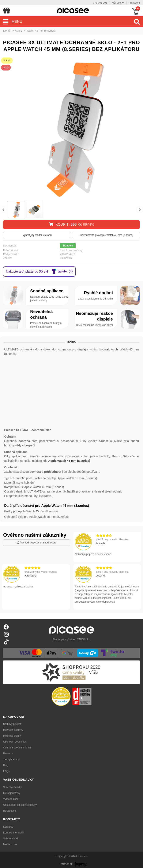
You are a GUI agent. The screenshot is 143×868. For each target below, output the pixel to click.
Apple (18, 31)
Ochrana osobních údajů (17, 748)
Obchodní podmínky (14, 742)
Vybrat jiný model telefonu (37, 235)
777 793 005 (100, 3)
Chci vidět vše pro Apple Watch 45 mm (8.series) (106, 235)
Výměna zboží (11, 799)
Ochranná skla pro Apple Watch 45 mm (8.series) (36, 517)
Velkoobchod (10, 839)
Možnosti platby (12, 736)
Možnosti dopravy (13, 730)
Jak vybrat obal (12, 759)
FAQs (6, 771)
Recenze (8, 754)
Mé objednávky (12, 793)
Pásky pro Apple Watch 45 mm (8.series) (31, 511)
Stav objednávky (12, 787)
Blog (6, 765)
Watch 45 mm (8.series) (41, 31)
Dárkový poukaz (12, 724)
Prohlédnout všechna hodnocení (36, 543)
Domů (7, 31)
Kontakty (8, 827)
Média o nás (10, 844)
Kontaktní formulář (14, 833)
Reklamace (10, 811)
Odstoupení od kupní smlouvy (20, 805)
